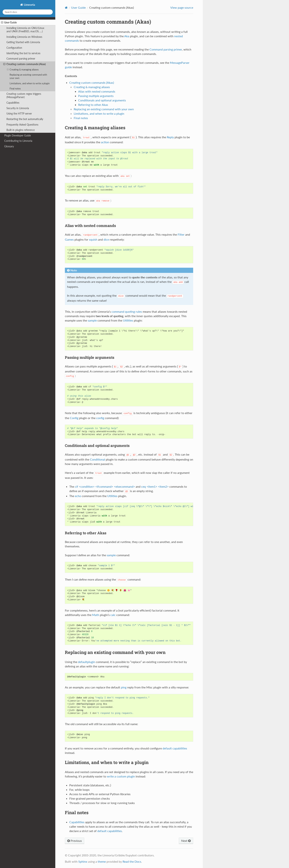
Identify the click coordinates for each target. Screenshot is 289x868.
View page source (182, 7)
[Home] (66, 8)
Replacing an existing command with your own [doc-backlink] (115, 652)
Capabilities (13, 103)
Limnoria (29, 5)
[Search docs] (28, 12)
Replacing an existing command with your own (28, 76)
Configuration (14, 48)
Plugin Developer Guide (18, 135)
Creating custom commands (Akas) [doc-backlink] (108, 22)
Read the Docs (132, 861)
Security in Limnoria (18, 108)
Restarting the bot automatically (25, 119)
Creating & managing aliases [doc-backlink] (95, 128)
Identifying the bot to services (23, 53)
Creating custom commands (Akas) (25, 64)
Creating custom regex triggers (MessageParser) (24, 95)
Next (186, 841)
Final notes (15, 88)
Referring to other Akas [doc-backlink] (86, 533)
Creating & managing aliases (23, 70)
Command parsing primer (21, 59)
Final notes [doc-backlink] (77, 813)
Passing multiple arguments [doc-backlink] (90, 357)
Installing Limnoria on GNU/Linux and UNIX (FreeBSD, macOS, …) (25, 30)
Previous (75, 841)
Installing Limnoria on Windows (24, 37)
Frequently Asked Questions (22, 125)
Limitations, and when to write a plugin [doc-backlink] (107, 762)
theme (102, 861)
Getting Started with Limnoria (23, 42)
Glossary (9, 146)
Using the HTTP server (19, 113)
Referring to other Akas (93, 105)
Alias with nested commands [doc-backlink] (90, 225)
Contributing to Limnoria (18, 141)
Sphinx (83, 861)
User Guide (9, 22)
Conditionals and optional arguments (102, 100)
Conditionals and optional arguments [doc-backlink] (97, 445)
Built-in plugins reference (21, 130)
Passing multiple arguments (96, 96)
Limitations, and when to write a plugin (30, 83)
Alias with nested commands (97, 91)
